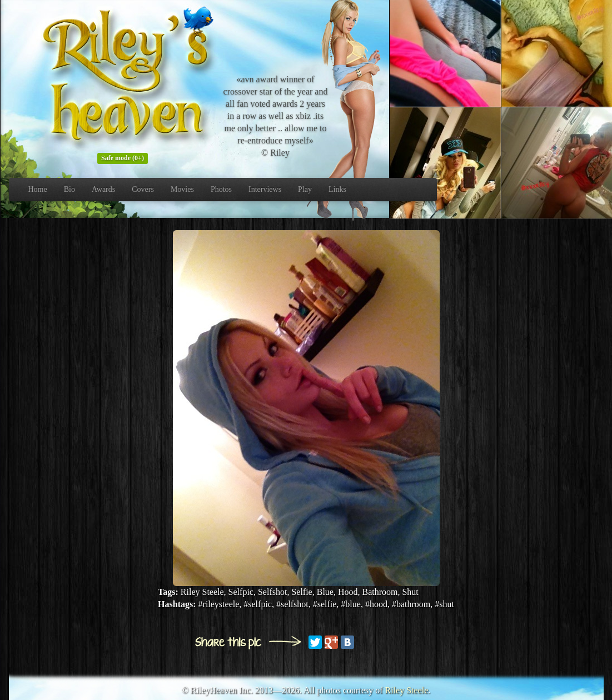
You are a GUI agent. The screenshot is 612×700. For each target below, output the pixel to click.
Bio (69, 189)
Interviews (265, 189)
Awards (103, 189)
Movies (182, 189)
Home (38, 189)
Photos (221, 189)
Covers (143, 189)
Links (337, 189)
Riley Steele (407, 690)
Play (305, 189)
